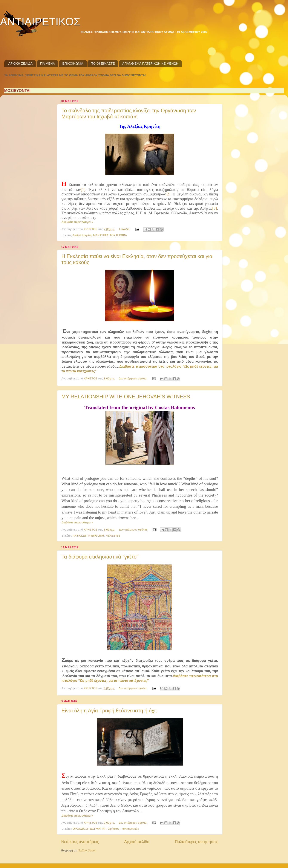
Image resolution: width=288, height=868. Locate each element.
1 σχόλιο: (125, 229)
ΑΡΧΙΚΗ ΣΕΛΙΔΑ (21, 63)
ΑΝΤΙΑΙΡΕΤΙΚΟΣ (40, 22)
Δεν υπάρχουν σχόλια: (133, 378)
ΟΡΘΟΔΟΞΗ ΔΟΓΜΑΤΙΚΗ (90, 829)
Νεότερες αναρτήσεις (80, 842)
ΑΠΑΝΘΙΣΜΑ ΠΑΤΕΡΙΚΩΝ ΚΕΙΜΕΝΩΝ (150, 63)
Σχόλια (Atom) (87, 850)
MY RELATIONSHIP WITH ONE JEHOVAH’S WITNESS (126, 397)
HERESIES (113, 536)
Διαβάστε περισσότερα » (77, 222)
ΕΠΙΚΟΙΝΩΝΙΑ (73, 63)
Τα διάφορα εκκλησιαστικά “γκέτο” (100, 557)
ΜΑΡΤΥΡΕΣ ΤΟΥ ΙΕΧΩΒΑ (110, 235)
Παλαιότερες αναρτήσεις (196, 842)
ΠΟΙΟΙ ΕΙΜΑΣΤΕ (103, 63)
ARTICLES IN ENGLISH (88, 536)
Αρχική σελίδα (137, 842)
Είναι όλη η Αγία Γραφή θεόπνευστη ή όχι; (109, 711)
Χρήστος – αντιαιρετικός (123, 829)
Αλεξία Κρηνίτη (82, 235)
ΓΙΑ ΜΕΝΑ (47, 63)
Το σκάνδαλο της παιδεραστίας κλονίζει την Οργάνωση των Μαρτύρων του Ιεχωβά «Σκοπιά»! (129, 114)
